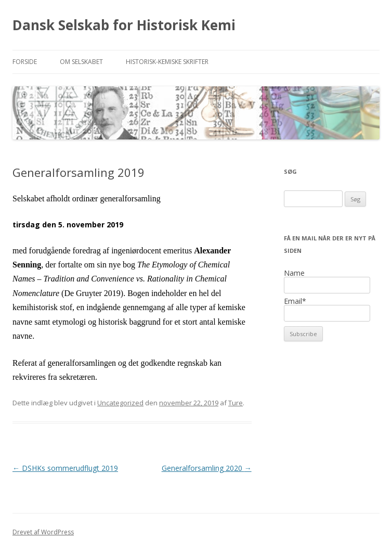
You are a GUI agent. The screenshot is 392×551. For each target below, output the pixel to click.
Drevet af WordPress (43, 532)
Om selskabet (81, 62)
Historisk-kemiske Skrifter (167, 62)
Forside (25, 62)
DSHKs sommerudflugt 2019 (65, 468)
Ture (236, 403)
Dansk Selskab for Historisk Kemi (124, 25)
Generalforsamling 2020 (207, 468)
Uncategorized (120, 403)
